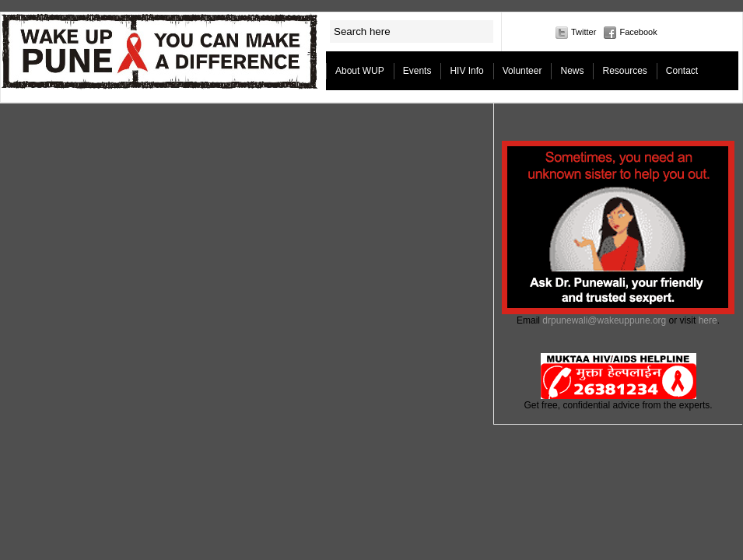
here (708, 320)
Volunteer (522, 71)
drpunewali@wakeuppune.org (604, 320)
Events (417, 71)
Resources (624, 71)
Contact (682, 71)
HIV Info (466, 71)
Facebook (638, 32)
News (572, 71)
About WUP (360, 71)
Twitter (584, 32)
